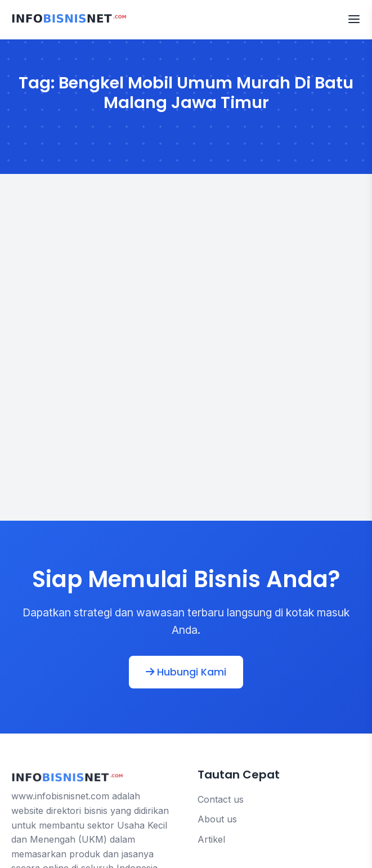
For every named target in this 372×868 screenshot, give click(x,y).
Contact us (221, 799)
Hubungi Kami (186, 672)
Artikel (211, 839)
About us (217, 819)
